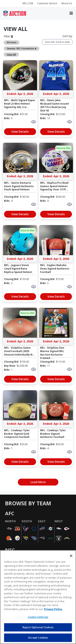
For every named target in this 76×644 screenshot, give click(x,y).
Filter (8, 36)
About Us (67, 3)
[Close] (71, 556)
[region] (38, 597)
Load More (38, 482)
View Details (20, 132)
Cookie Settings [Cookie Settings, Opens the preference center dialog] (38, 617)
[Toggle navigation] (71, 13)
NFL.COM (28, 3)
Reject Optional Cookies (38, 627)
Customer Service (47, 3)
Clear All (11, 55)
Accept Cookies (38, 638)
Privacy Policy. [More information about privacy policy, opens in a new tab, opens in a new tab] (53, 609)
